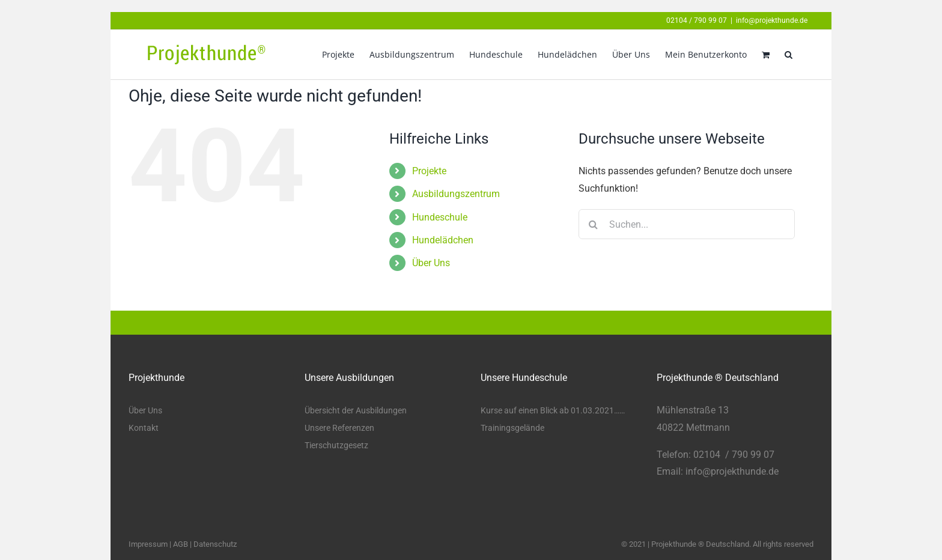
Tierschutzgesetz (336, 445)
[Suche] (594, 224)
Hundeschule (440, 217)
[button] (789, 54)
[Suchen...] (687, 224)
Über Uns (431, 263)
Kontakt (144, 428)
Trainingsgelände (512, 428)
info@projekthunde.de (772, 20)
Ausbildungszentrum (456, 194)
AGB (181, 544)
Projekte (429, 171)
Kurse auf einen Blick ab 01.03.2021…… (553, 410)
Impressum (148, 544)
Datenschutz (215, 544)
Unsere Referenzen (339, 428)
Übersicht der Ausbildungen (356, 410)
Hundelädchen (443, 240)
